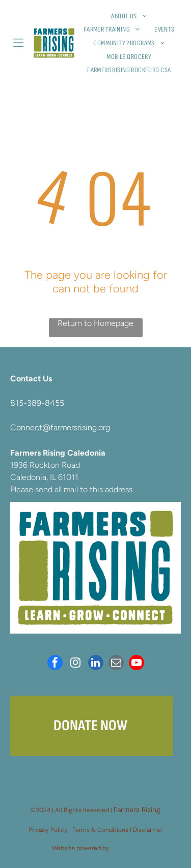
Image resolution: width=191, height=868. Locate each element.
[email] (116, 664)
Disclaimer (148, 830)
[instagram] (75, 664)
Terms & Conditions (100, 830)
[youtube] (137, 664)
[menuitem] (133, 16)
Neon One (125, 848)
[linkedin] (96, 664)
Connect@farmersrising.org (60, 427)
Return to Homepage (95, 323)
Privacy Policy (48, 830)
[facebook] (55, 664)
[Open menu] (18, 43)
